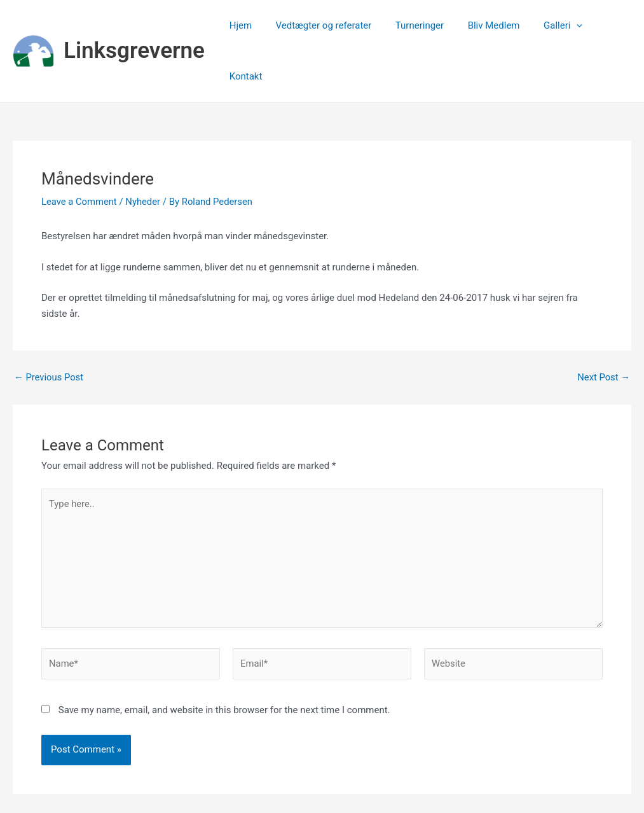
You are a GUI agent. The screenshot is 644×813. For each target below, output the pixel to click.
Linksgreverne (134, 26)
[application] (564, 26)
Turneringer (416, 26)
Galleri (550, 26)
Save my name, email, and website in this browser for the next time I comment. (224, 662)
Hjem (247, 26)
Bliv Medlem (486, 26)
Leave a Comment (80, 151)
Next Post (603, 327)
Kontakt (605, 26)
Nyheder (144, 151)
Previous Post (49, 327)
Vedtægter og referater (325, 26)
